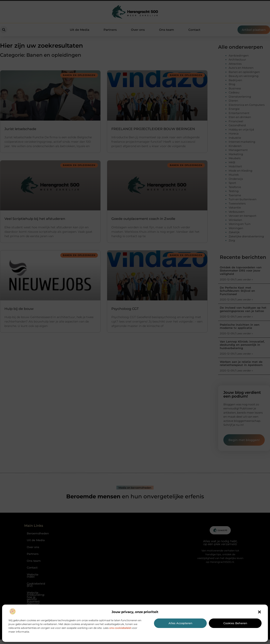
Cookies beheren (235, 623)
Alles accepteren (180, 623)
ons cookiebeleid (120, 628)
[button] (259, 612)
